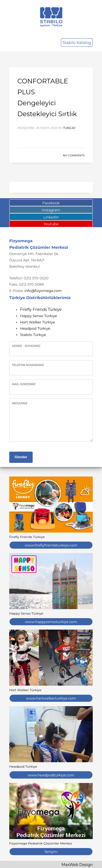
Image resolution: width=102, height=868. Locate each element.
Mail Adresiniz (24, 384)
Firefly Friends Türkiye (41, 309)
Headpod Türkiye (35, 328)
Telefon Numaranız (28, 365)
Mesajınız (20, 403)
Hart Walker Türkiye (38, 322)
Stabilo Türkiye (33, 335)
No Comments (74, 155)
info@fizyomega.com (43, 291)
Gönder (21, 457)
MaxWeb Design (77, 865)
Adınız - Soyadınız (26, 346)
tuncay (69, 128)
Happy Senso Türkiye (39, 316)
